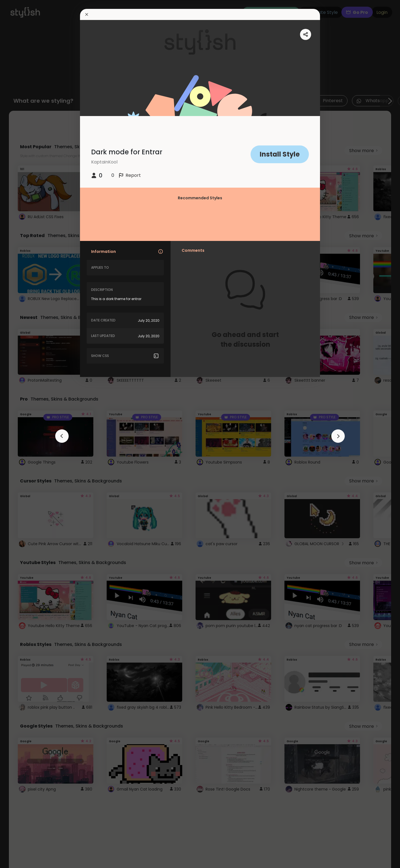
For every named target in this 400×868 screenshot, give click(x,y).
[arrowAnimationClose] (62, 436)
